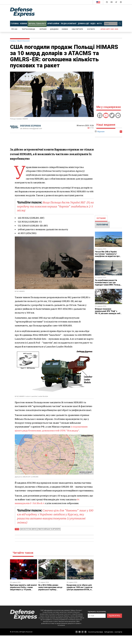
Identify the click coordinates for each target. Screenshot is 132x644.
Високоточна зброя (28, 529)
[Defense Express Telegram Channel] (121, 3)
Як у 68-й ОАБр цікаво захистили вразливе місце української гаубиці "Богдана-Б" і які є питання (51, 588)
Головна (13, 41)
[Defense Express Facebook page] (107, 3)
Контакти (91, 29)
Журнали (43, 29)
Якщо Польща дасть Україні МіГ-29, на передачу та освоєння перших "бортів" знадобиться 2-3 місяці (55, 206)
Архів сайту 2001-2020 (109, 29)
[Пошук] (120, 24)
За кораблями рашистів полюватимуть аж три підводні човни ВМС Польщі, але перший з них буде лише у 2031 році (108, 285)
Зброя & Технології (23, 41)
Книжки (65, 29)
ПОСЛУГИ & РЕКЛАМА (96, 632)
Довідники (54, 29)
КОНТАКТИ (118, 632)
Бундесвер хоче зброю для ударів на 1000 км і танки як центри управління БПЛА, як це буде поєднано (80, 588)
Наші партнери (77, 29)
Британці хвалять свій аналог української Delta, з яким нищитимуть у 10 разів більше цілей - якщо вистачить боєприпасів (23, 589)
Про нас (14, 29)
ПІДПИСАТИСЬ (114, 615)
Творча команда (28, 29)
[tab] (101, 218)
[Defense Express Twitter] (116, 3)
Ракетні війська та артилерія (48, 529)
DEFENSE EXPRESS (31, 126)
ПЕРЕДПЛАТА (109, 632)
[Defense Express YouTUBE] (112, 3)
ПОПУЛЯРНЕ (102, 225)
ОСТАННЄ (101, 218)
